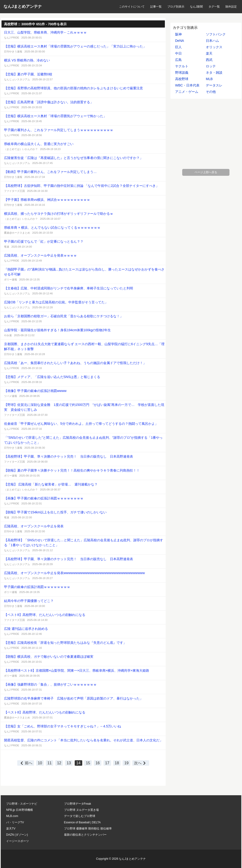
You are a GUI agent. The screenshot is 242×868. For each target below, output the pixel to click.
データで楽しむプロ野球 (80, 816)
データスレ (214, 85)
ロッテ (211, 66)
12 (59, 763)
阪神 (178, 34)
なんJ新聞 (196, 7)
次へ (141, 763)
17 (107, 763)
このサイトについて (132, 7)
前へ (26, 763)
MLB (209, 79)
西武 (209, 60)
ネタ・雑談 (214, 73)
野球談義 (182, 73)
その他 (211, 92)
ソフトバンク (216, 34)
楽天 (209, 53)
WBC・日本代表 (187, 85)
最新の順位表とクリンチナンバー (85, 835)
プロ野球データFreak (78, 804)
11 (50, 763)
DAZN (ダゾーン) (17, 835)
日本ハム (212, 41)
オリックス (214, 47)
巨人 (178, 47)
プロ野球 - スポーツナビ (22, 804)
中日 (178, 53)
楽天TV (11, 829)
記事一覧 (156, 7)
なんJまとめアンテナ (23, 6)
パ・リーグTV (15, 822)
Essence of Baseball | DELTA (82, 822)
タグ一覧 (214, 7)
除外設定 (231, 7)
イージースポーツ (17, 841)
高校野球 (182, 79)
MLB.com (12, 816)
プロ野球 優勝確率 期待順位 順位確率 (88, 829)
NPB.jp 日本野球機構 (19, 810)
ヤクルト (182, 66)
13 (69, 763)
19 (126, 763)
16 (98, 763)
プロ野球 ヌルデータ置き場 (81, 810)
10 (40, 763)
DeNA (179, 41)
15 (88, 763)
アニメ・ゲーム (187, 92)
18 (117, 763)
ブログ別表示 (176, 7)
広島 (178, 60)
